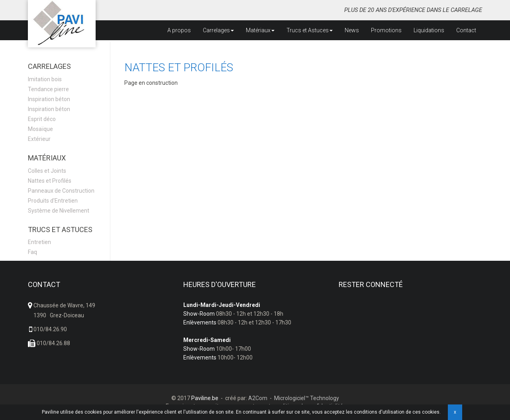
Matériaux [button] (260, 30)
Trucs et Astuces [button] (310, 30)
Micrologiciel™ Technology (307, 398)
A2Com (258, 398)
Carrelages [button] (218, 30)
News (352, 30)
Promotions (386, 30)
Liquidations (429, 30)
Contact (466, 30)
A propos (179, 30)
